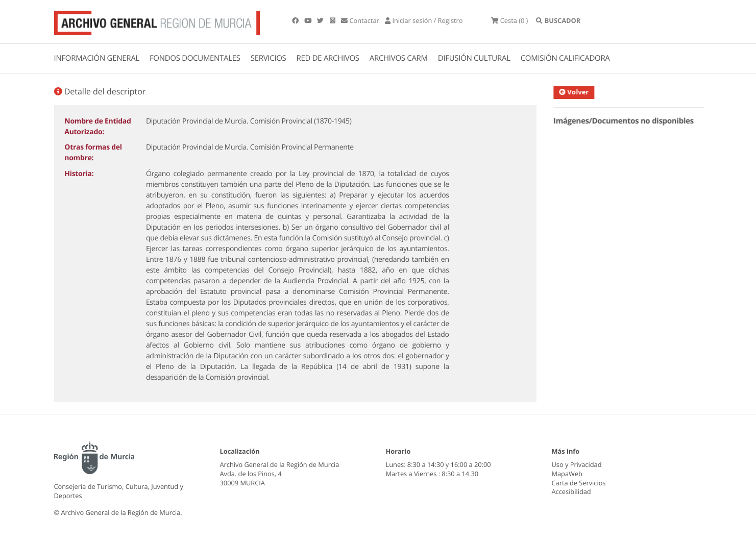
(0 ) (509, 20)
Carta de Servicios (579, 483)
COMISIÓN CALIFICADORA (565, 58)
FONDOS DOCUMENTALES (195, 58)
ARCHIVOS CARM (399, 58)
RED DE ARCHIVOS (328, 58)
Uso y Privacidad (577, 464)
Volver (578, 92)
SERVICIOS (269, 58)
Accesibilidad (571, 491)
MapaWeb (567, 474)
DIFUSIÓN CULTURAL (474, 58)
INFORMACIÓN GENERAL (97, 58)
